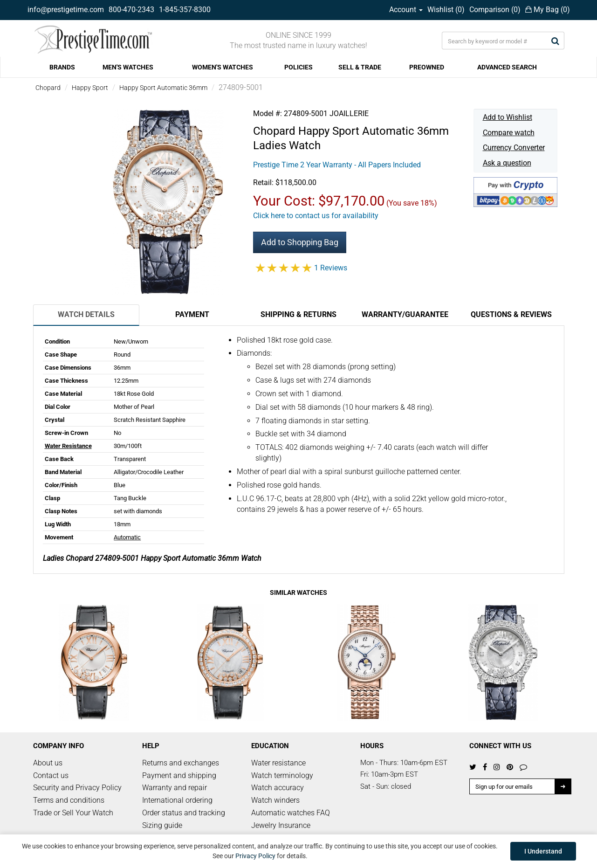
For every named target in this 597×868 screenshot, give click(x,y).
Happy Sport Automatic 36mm (163, 88)
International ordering (177, 800)
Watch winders (275, 800)
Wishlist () (446, 10)
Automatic (127, 537)
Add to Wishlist (508, 117)
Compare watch (509, 133)
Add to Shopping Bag (300, 242)
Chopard (48, 88)
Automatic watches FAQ (291, 813)
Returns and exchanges (181, 763)
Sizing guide (162, 825)
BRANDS (62, 67)
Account (406, 10)
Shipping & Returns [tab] (298, 314)
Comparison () (495, 10)
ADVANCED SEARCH (507, 67)
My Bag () (548, 10)
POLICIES (298, 67)
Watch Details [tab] (86, 314)
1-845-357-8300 (185, 10)
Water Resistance (68, 446)
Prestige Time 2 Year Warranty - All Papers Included (337, 165)
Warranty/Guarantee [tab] (405, 314)
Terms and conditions (69, 800)
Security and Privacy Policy (77, 788)
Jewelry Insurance (281, 825)
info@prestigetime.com (66, 10)
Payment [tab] (192, 314)
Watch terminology (282, 775)
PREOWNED (427, 67)
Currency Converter (514, 148)
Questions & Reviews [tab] (511, 314)
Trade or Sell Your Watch (73, 813)
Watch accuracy (278, 788)
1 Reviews (331, 268)
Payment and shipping (179, 775)
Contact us (51, 775)
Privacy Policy (255, 856)
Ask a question (507, 163)
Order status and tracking (184, 813)
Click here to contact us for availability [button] (316, 216)
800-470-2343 (131, 10)
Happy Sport (90, 88)
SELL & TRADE (360, 67)
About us (48, 763)
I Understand (543, 851)
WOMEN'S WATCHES (223, 67)
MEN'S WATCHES (128, 67)
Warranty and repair (175, 788)
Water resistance (278, 763)
